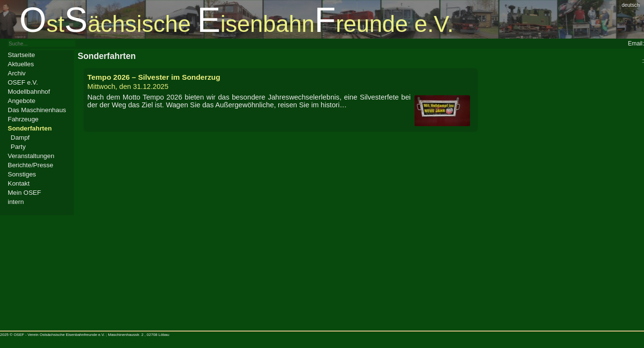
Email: (636, 43)
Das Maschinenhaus (37, 110)
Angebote (21, 101)
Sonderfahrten (30, 128)
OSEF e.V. (23, 82)
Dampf (20, 138)
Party (18, 147)
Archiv (17, 73)
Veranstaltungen (31, 156)
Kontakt (19, 183)
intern (16, 202)
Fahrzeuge (23, 119)
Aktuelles (21, 64)
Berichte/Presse (30, 165)
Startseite (21, 55)
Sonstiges (22, 174)
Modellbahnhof (29, 92)
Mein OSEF (24, 193)
